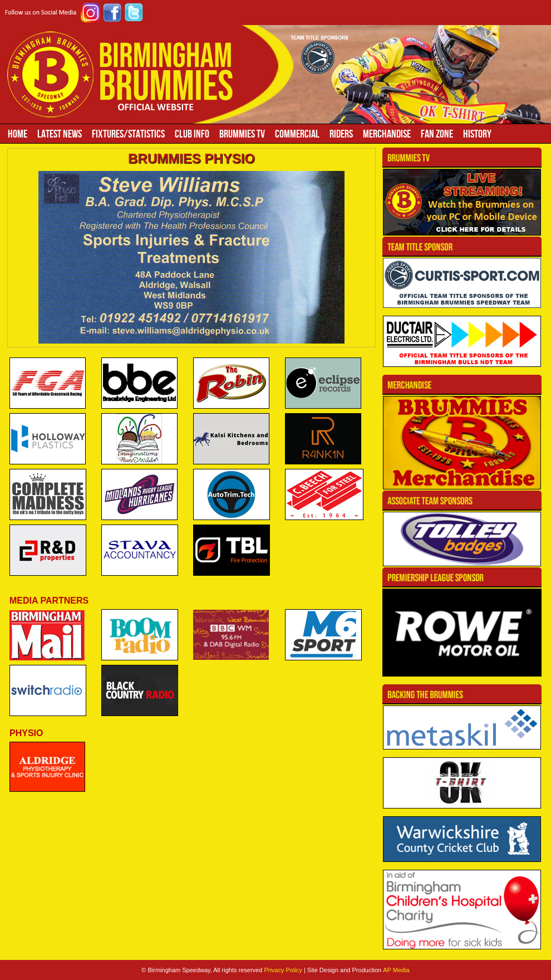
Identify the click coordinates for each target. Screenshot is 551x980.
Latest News (60, 134)
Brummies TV (242, 134)
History (477, 134)
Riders (341, 134)
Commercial (297, 134)
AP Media (396, 970)
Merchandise (387, 134)
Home (18, 134)
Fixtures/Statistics (128, 134)
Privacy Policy (283, 970)
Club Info (192, 134)
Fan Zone (437, 134)
